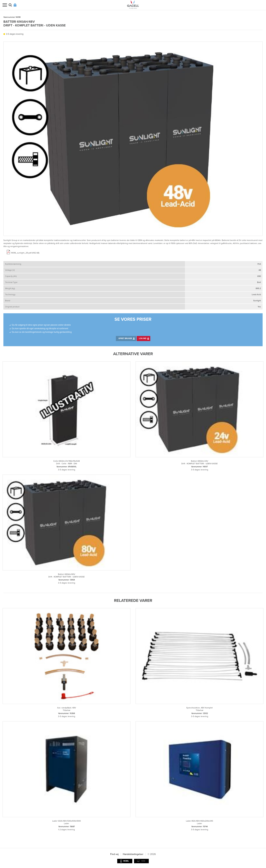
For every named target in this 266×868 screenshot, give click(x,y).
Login (15, 5)
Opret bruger (125, 338)
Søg (10, 5)
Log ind (143, 338)
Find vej (114, 854)
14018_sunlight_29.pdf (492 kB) (25, 253)
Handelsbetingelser (133, 854)
